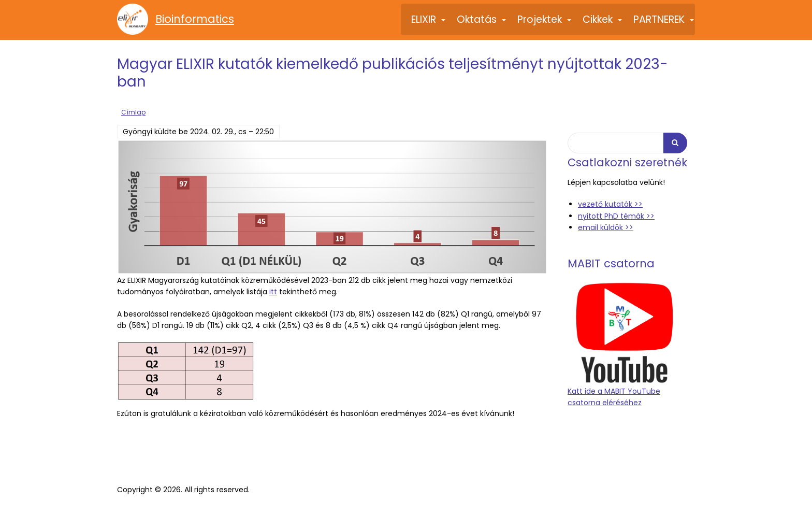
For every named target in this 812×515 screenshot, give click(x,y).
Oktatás (482, 24)
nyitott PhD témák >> (616, 215)
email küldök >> (606, 226)
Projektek (545, 24)
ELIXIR (429, 24)
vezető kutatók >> (610, 203)
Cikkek (603, 24)
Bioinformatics (195, 19)
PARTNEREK (664, 24)
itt (273, 291)
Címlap (133, 111)
